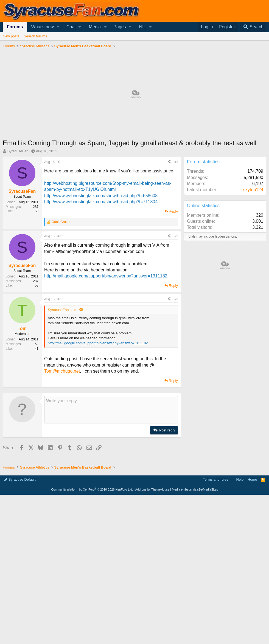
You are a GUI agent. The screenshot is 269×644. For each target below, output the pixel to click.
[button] (58, 27)
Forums (15, 27)
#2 (176, 236)
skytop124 (253, 190)
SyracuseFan (18, 151)
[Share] (169, 162)
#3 (176, 299)
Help (240, 479)
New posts (11, 36)
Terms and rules (215, 479)
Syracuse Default (20, 479)
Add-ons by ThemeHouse (152, 489)
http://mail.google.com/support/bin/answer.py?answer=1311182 (106, 276)
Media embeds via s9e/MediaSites (195, 489)
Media (95, 27)
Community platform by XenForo (92, 489)
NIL (143, 27)
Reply (173, 211)
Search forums (36, 36)
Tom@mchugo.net (62, 371)
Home (252, 479)
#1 (176, 162)
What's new (43, 27)
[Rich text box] (111, 410)
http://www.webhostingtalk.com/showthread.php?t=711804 (101, 202)
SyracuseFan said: (63, 310)
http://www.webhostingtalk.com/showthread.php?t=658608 (101, 196)
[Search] (253, 27)
